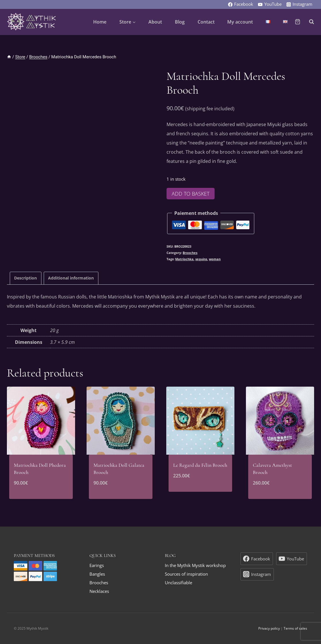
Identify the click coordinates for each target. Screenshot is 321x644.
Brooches (190, 253)
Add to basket (191, 194)
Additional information (71, 278)
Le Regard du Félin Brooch (200, 465)
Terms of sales (295, 628)
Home (100, 22)
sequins (201, 259)
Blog (180, 22)
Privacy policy (269, 628)
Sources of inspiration (186, 574)
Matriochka (184, 259)
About (155, 22)
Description (25, 278)
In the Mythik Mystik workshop (195, 565)
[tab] (26, 278)
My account (240, 22)
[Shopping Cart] (298, 22)
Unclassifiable (178, 583)
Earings (97, 565)
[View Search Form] (309, 22)
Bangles (97, 574)
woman (215, 259)
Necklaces (99, 591)
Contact (206, 22)
